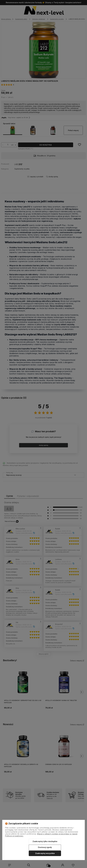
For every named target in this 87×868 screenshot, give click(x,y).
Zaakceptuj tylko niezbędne (45, 841)
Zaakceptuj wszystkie (45, 853)
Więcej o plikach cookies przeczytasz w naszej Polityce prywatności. (41, 835)
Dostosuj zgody (45, 847)
